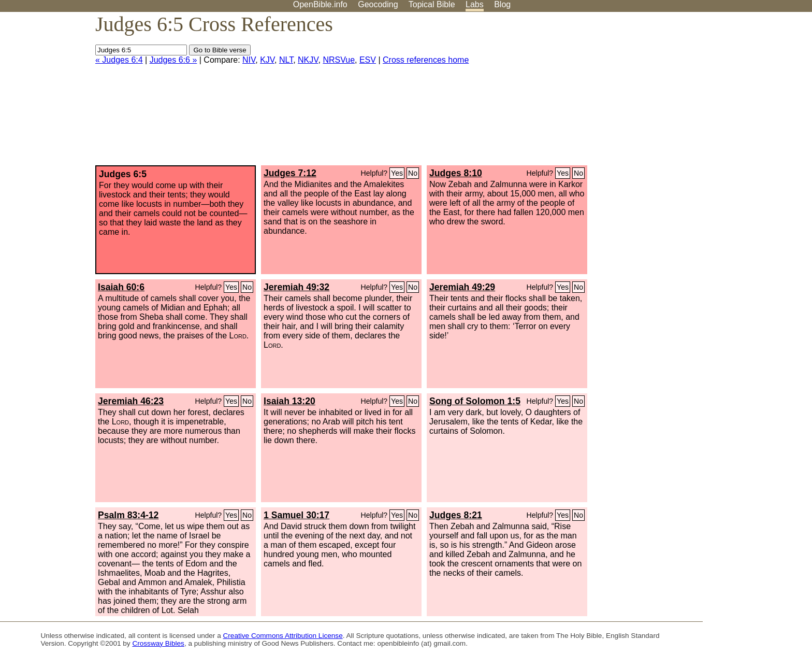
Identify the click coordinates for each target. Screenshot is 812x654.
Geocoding (378, 4)
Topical (432, 4)
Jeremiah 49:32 (296, 287)
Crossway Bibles (158, 643)
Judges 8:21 (456, 515)
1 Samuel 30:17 (296, 515)
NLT (286, 60)
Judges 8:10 (456, 173)
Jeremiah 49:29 (462, 287)
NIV (249, 60)
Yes (397, 173)
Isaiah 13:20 (289, 401)
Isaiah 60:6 (121, 287)
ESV (368, 60)
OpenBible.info (320, 4)
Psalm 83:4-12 (128, 515)
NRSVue (339, 60)
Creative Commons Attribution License (283, 636)
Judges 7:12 (290, 173)
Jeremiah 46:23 (131, 401)
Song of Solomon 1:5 (475, 401)
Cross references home (426, 60)
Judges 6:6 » (173, 60)
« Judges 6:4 (119, 60)
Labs (475, 4)
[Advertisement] (707, 93)
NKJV (308, 60)
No (413, 173)
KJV (267, 60)
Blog (502, 4)
